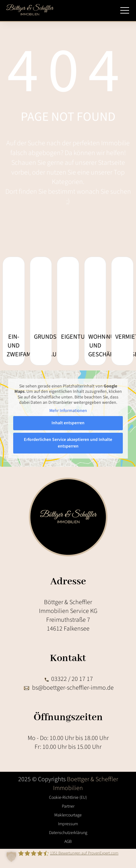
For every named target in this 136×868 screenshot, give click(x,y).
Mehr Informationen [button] (68, 411)
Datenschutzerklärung (68, 833)
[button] (11, 857)
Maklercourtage (68, 815)
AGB (68, 842)
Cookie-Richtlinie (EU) (68, 798)
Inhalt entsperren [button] (68, 423)
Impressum (68, 824)
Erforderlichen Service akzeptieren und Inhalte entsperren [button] (68, 443)
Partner (68, 806)
